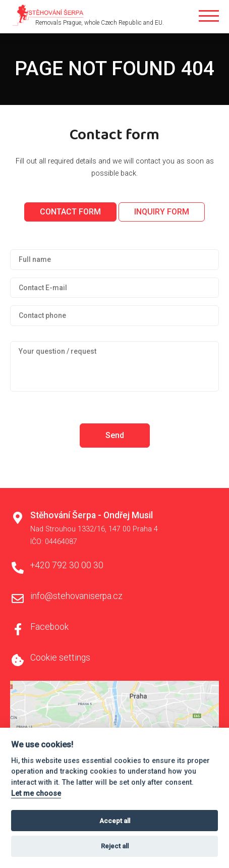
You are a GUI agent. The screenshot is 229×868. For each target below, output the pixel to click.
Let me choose (36, 794)
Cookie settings (60, 658)
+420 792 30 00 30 (67, 565)
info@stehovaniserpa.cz (76, 596)
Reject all (115, 846)
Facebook (49, 627)
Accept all (115, 821)
